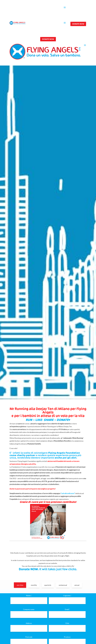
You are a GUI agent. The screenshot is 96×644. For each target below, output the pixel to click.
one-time (20, 585)
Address (29, 623)
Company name (29, 609)
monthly (34, 585)
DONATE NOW (78, 24)
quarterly (48, 585)
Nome (29, 596)
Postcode (29, 637)
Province (67, 637)
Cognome (67, 596)
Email (67, 609)
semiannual (63, 585)
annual (77, 585)
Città (67, 623)
